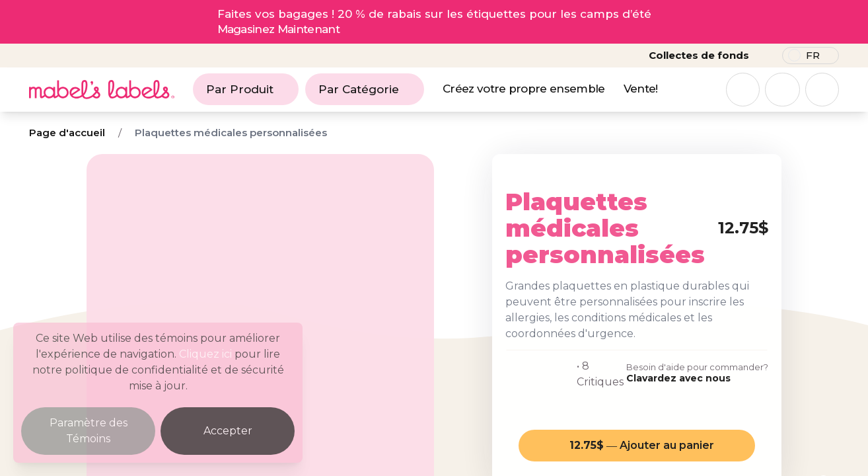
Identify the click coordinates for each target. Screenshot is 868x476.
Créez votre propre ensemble (524, 89)
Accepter (228, 431)
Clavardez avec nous (678, 378)
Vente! (641, 89)
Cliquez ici (205, 354)
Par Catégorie (365, 89)
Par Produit (246, 89)
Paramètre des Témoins (89, 431)
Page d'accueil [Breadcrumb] (67, 133)
